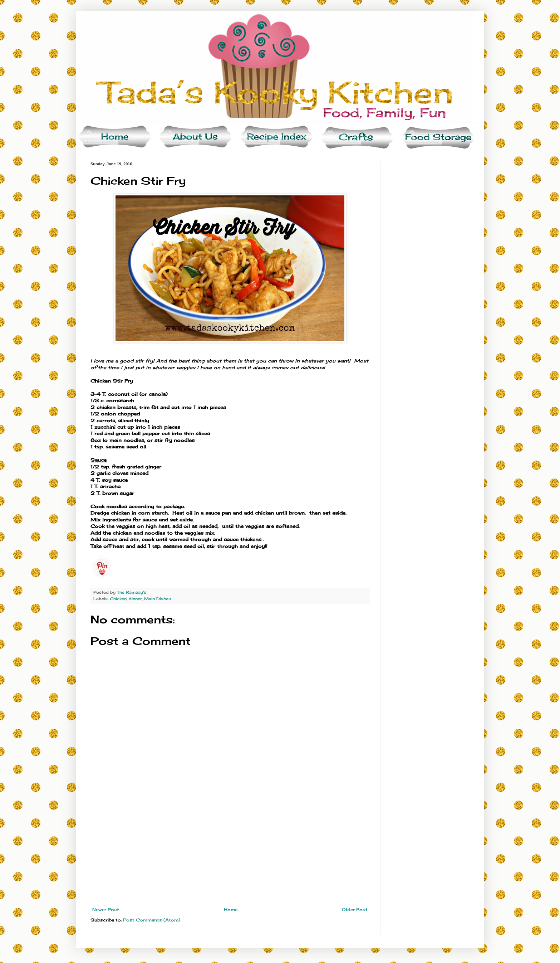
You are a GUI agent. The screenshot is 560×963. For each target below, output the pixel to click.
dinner (135, 599)
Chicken (118, 599)
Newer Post (106, 909)
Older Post (355, 909)
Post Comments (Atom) (152, 920)
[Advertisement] (230, 853)
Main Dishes (158, 599)
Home (231, 909)
